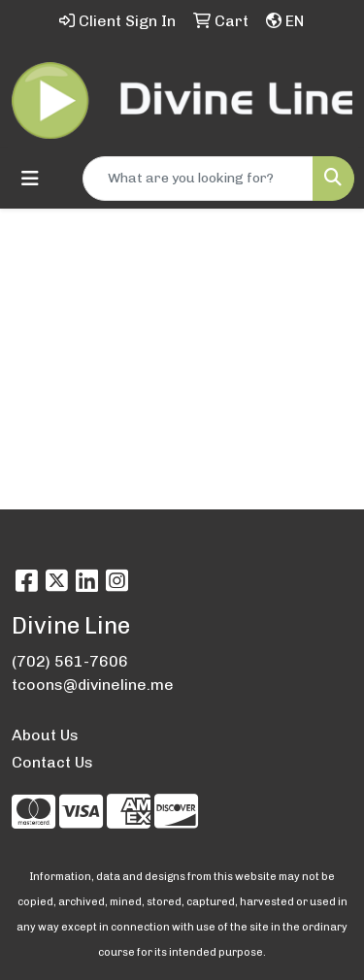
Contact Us (52, 762)
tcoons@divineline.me (93, 685)
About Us (45, 735)
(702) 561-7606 (70, 661)
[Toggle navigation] (30, 179)
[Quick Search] (198, 179)
